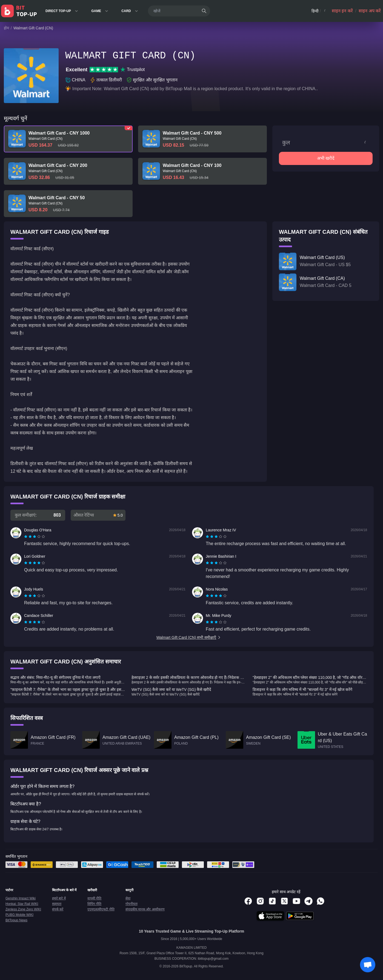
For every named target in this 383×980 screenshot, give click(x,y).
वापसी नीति (94, 898)
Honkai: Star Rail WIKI (22, 904)
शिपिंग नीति (94, 904)
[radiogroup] (35, 537)
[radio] (26, 537)
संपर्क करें (58, 909)
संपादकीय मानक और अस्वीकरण (145, 909)
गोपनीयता (132, 904)
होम (6, 28)
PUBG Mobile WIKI (19, 915)
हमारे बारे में (59, 898)
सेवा (128, 898)
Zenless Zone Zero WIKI (23, 909)
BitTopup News (16, 920)
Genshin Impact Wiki (21, 898)
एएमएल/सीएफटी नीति (101, 909)
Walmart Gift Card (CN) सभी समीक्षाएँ (189, 637)
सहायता (57, 904)
